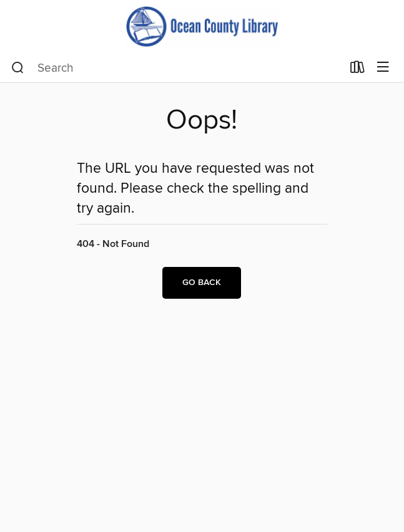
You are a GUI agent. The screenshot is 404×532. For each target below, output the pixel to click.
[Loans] (357, 70)
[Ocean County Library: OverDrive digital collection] (202, 27)
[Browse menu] (383, 68)
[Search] (18, 68)
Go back (202, 283)
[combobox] (177, 68)
